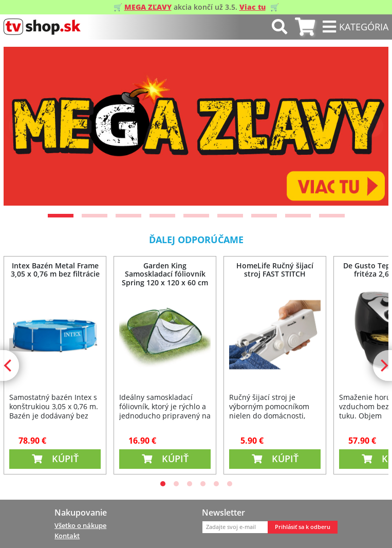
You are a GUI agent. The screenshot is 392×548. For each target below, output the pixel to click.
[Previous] (20, 126)
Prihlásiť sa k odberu (303, 527)
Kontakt (67, 536)
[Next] (372, 126)
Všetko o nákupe (80, 525)
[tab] (305, 27)
